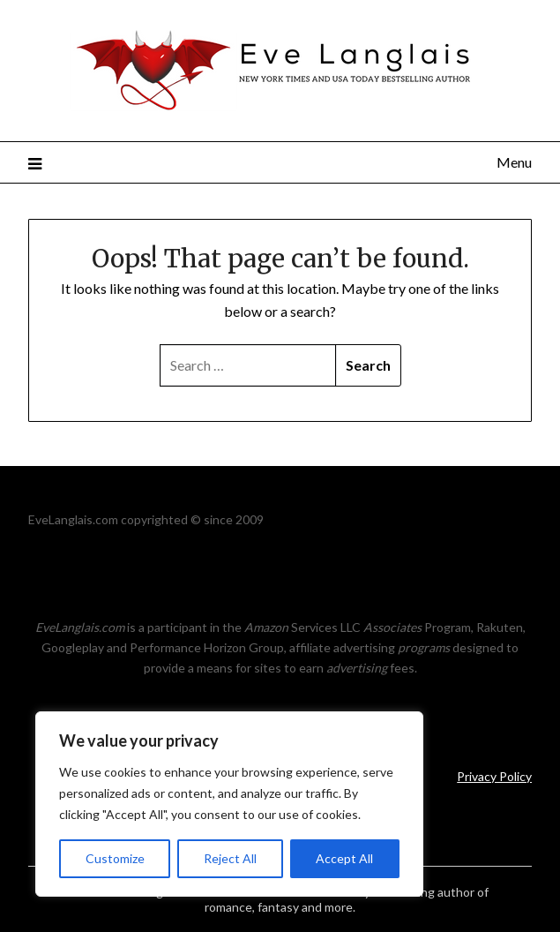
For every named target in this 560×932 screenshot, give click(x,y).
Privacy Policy (494, 776)
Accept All (344, 858)
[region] (229, 804)
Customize (115, 858)
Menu (514, 162)
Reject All (230, 858)
